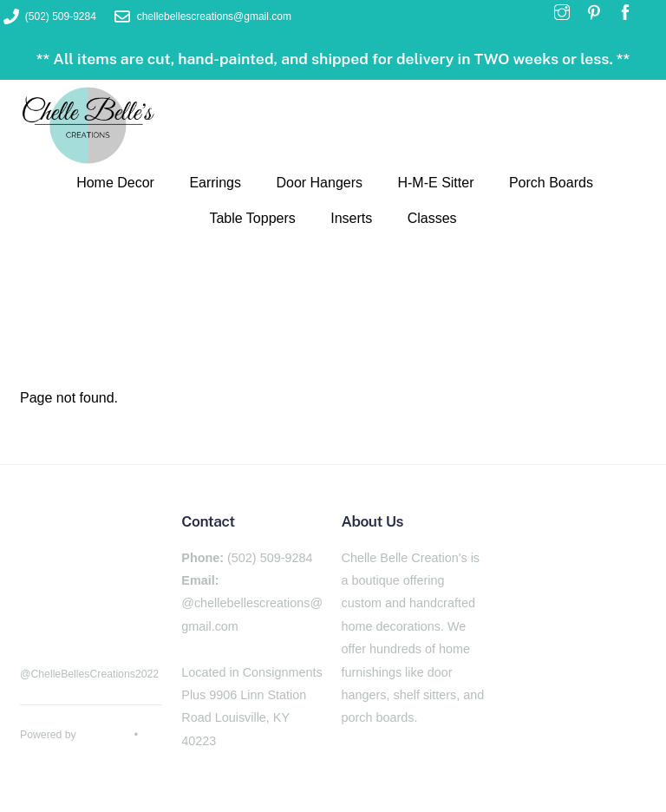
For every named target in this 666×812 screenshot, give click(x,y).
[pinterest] (81, 617)
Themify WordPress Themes (87, 754)
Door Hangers (319, 183)
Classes (432, 218)
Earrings (215, 183)
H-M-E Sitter (435, 183)
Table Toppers (252, 218)
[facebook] (37, 617)
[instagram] (124, 617)
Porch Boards (551, 183)
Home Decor (115, 183)
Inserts (351, 218)
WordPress (105, 735)
